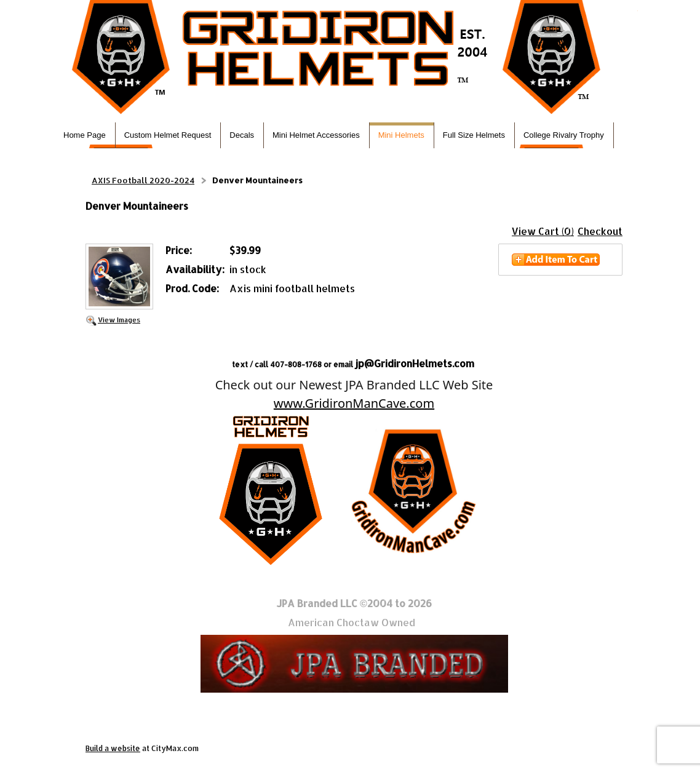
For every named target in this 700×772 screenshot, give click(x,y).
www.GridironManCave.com (354, 403)
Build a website (113, 748)
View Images (119, 320)
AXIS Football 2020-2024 (143, 180)
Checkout (600, 231)
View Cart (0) (543, 231)
